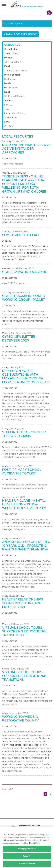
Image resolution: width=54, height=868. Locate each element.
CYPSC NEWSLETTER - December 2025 (20, 338)
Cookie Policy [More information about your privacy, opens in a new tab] (35, 843)
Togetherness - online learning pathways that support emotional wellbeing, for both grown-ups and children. (25, 184)
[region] (27, 847)
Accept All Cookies (27, 863)
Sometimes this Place (21, 235)
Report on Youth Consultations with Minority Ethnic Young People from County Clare (26, 376)
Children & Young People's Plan (20, 34)
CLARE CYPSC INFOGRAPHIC (25, 272)
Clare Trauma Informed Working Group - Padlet (24, 298)
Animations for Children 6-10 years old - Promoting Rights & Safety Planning (26, 546)
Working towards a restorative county (20, 719)
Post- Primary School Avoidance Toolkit (22, 472)
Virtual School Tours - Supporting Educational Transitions (25, 631)
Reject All (27, 856)
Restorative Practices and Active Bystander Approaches (26, 149)
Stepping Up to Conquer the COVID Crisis (24, 434)
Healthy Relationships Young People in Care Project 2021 (22, 603)
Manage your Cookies (27, 849)
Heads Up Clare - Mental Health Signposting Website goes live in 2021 (24, 504)
